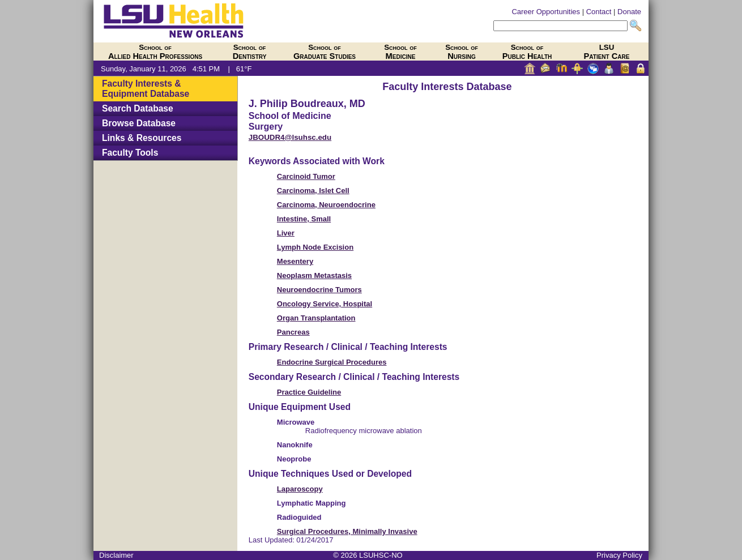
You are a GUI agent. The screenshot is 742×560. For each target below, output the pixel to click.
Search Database (138, 108)
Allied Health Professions (155, 52)
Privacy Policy (619, 555)
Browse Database (139, 123)
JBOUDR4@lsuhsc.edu (290, 137)
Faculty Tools (130, 153)
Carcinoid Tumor (306, 176)
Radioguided (299, 517)
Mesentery (295, 261)
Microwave (296, 422)
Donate (629, 12)
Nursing (462, 52)
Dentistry (250, 52)
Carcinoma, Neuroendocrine (326, 205)
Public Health (527, 52)
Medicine (400, 52)
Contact (599, 12)
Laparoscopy (300, 489)
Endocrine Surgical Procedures (332, 362)
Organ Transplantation (316, 318)
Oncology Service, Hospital (325, 304)
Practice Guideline (309, 392)
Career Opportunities (546, 12)
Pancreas (293, 332)
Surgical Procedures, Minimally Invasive (347, 531)
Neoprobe (294, 459)
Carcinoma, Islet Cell (313, 191)
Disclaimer (116, 555)
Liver (286, 233)
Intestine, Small (304, 219)
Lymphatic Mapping (312, 503)
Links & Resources (142, 138)
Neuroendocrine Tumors (319, 290)
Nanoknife (295, 445)
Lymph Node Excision (315, 247)
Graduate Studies (325, 52)
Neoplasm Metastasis (314, 275)
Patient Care (607, 52)
